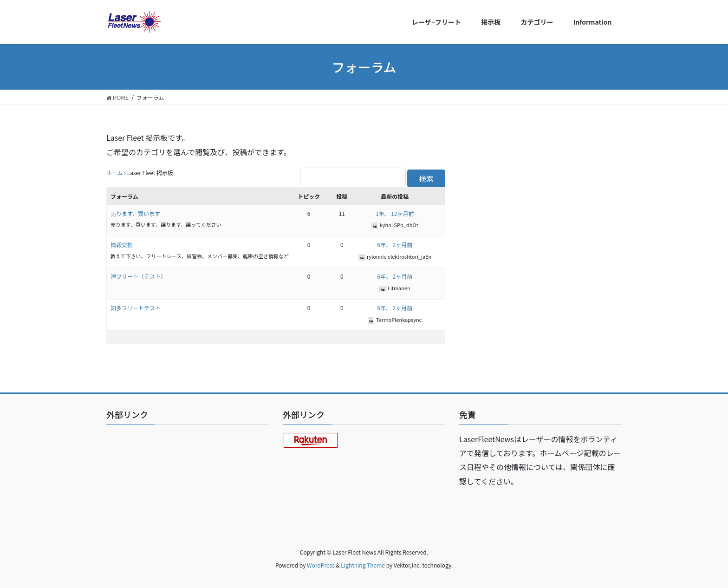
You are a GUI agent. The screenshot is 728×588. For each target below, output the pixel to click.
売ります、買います (135, 213)
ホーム (115, 173)
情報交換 (122, 245)
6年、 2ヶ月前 (395, 245)
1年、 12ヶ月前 (395, 213)
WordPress (321, 565)
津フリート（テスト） (138, 276)
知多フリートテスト (136, 308)
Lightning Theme (363, 565)
